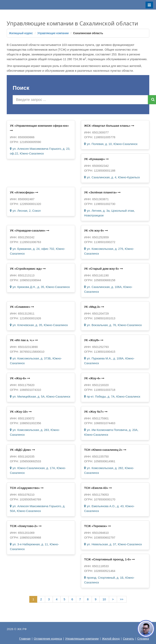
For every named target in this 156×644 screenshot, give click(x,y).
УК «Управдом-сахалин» (30, 230)
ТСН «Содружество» (27, 488)
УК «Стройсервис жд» (28, 269)
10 (104, 599)
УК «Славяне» (22, 307)
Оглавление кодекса (48, 639)
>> (122, 599)
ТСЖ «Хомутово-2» (26, 526)
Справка (143, 639)
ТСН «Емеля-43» (98, 488)
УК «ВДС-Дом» (22, 450)
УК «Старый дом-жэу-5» (104, 269)
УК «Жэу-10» (21, 412)
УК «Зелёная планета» (102, 192)
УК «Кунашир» (96, 159)
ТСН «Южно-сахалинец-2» (105, 450)
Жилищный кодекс (21, 33)
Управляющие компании (53, 33)
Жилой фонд (111, 639)
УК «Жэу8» (94, 340)
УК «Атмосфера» (24, 192)
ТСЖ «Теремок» (97, 526)
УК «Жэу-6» (20, 378)
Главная (25, 639)
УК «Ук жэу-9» (96, 230)
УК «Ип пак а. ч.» (24, 340)
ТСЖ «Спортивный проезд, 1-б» (109, 559)
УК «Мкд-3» (94, 307)
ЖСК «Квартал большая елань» (109, 126)
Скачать (128, 639)
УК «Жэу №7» (96, 412)
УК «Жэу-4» (94, 378)
